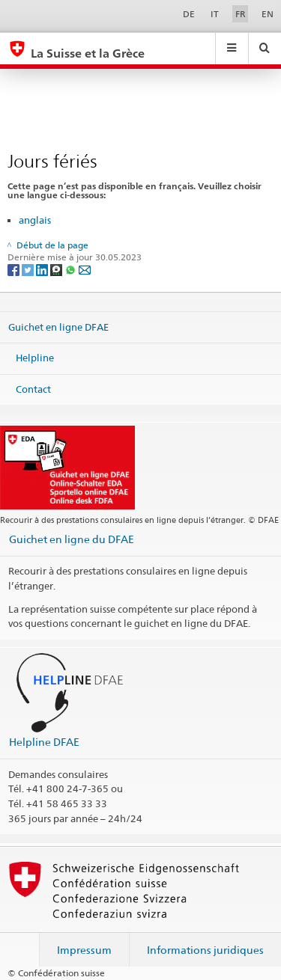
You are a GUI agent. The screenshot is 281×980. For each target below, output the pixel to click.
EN (268, 14)
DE (189, 14)
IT (215, 14)
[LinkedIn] (43, 270)
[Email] (85, 270)
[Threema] (57, 270)
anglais (35, 220)
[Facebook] (15, 270)
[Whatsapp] (72, 270)
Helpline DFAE (44, 742)
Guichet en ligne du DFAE (72, 539)
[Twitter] (29, 270)
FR (241, 14)
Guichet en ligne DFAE (58, 326)
